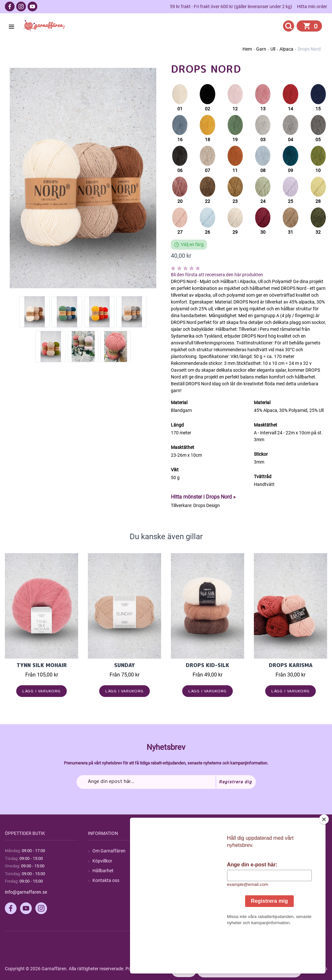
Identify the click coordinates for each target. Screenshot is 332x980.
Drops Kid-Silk (207, 665)
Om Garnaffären (109, 851)
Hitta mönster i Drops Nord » (203, 497)
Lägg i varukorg (42, 691)
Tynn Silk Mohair (42, 665)
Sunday (124, 665)
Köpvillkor (102, 861)
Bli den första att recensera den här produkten (217, 275)
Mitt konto (269, 851)
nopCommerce (165, 969)
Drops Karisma (291, 665)
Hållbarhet (103, 871)
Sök (179, 851)
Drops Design (207, 505)
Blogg (181, 861)
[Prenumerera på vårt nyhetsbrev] (166, 782)
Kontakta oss (106, 880)
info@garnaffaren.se (26, 892)
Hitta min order (312, 6)
